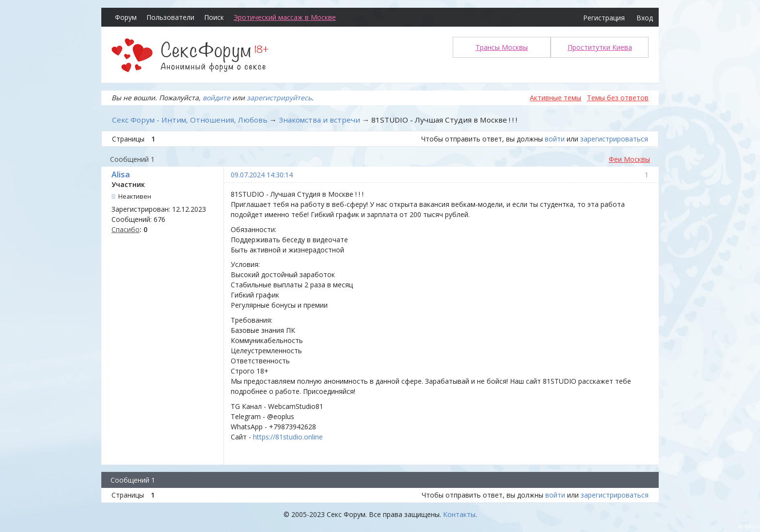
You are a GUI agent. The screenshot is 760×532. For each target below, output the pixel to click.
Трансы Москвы (502, 47)
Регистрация (604, 18)
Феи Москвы (629, 159)
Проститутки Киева (600, 47)
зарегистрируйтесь (279, 98)
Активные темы (555, 98)
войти (555, 139)
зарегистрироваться (614, 139)
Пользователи (170, 17)
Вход (645, 18)
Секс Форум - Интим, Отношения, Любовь (190, 120)
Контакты (459, 514)
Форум (126, 17)
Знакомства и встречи (319, 120)
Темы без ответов (618, 98)
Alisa (121, 174)
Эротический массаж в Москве (285, 17)
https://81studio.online (288, 437)
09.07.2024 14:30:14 (262, 175)
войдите (216, 98)
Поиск (214, 17)
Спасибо (126, 229)
